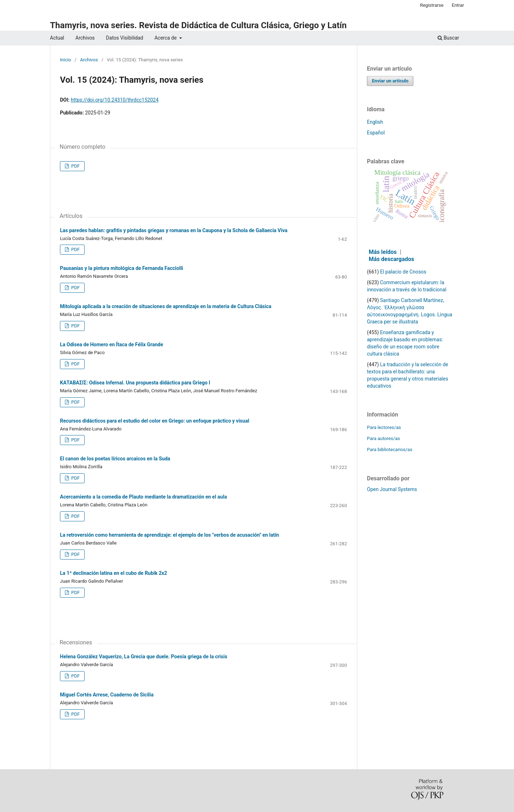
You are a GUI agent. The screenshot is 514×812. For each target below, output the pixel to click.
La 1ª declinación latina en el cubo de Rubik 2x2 (114, 573)
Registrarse (432, 5)
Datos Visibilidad (125, 38)
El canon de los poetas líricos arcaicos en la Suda (115, 459)
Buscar (448, 38)
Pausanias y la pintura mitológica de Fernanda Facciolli (122, 268)
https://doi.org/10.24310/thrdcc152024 (115, 100)
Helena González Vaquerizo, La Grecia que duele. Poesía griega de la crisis (144, 657)
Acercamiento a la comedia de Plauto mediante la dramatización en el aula (143, 497)
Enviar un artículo (390, 81)
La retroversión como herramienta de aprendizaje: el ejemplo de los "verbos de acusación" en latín (170, 535)
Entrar (458, 5)
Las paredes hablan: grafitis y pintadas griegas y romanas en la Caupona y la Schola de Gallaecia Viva (174, 230)
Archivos (85, 38)
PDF (75, 166)
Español (376, 133)
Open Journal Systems (392, 489)
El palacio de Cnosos (403, 272)
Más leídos (383, 252)
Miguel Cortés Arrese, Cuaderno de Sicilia (107, 695)
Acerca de (166, 38)
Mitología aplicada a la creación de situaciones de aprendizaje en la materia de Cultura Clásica (166, 306)
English (375, 122)
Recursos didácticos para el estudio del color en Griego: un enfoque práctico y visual (155, 421)
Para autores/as (384, 438)
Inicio (65, 60)
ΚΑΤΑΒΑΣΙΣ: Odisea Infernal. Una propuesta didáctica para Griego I (135, 383)
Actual (57, 38)
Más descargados (391, 259)
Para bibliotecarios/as (390, 450)
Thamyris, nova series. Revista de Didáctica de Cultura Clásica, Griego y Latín (198, 25)
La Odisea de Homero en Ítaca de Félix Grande (112, 344)
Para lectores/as (384, 427)
